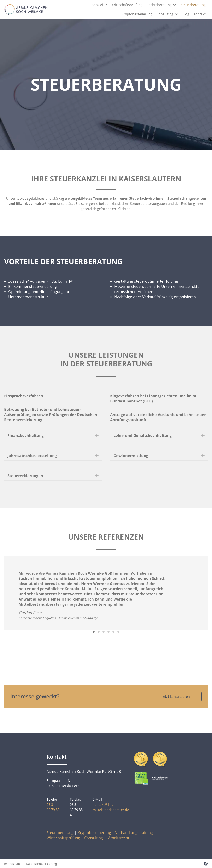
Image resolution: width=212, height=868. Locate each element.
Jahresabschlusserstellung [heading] (32, 455)
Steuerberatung (60, 832)
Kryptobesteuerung (94, 832)
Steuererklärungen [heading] (25, 475)
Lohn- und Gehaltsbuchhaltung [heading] (143, 435)
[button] (97, 435)
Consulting (94, 837)
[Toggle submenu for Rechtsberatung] (175, 5)
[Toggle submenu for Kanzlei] (106, 5)
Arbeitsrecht (119, 837)
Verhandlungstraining (134, 832)
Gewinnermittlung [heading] (131, 455)
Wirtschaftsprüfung (63, 837)
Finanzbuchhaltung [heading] (26, 435)
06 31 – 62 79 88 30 (53, 809)
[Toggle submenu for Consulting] (176, 14)
